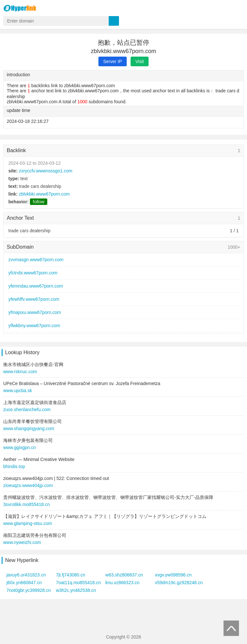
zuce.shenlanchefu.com (27, 409)
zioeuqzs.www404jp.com (28, 485)
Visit (140, 61)
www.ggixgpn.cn (19, 447)
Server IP (113, 61)
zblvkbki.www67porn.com (44, 194)
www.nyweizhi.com (22, 542)
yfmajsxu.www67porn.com (35, 312)
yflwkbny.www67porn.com (34, 326)
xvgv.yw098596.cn (173, 575)
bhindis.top (14, 466)
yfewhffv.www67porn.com (34, 299)
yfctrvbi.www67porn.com (33, 273)
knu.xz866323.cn (123, 583)
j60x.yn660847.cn (24, 583)
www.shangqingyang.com (29, 428)
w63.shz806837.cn (124, 575)
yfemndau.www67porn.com (36, 286)
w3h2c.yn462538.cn (76, 590)
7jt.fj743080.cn (71, 575)
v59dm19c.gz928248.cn (179, 583)
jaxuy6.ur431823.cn (26, 575)
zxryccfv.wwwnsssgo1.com (46, 171)
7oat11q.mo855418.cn (78, 583)
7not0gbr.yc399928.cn (29, 590)
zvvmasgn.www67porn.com (36, 260)
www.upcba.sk (18, 391)
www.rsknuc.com (20, 372)
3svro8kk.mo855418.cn (27, 504)
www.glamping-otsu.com (28, 523)
